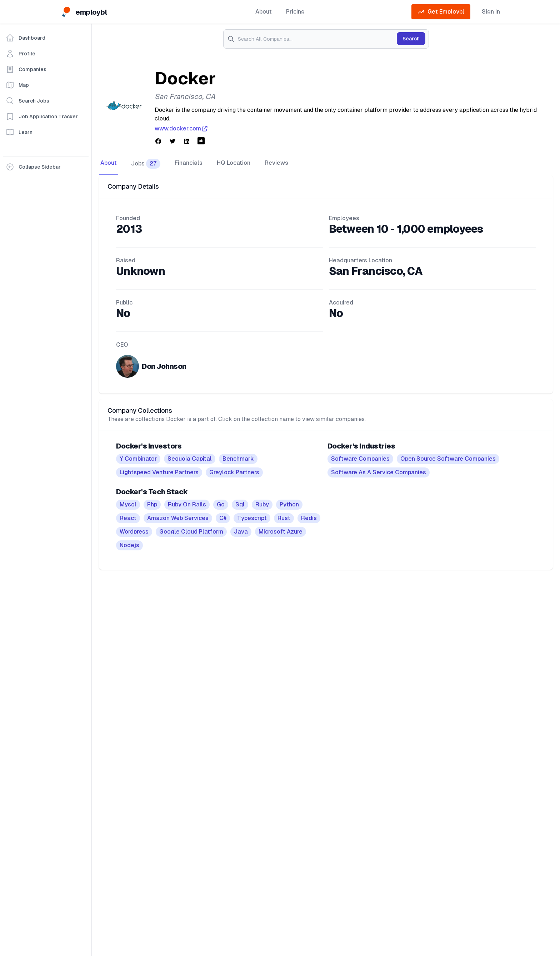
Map (17, 85)
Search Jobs (27, 101)
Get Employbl (441, 12)
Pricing (295, 12)
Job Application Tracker (42, 117)
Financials (189, 163)
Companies (26, 69)
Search (411, 39)
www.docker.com (181, 129)
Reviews (276, 163)
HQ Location (234, 163)
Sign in (491, 12)
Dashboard (26, 38)
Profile (21, 54)
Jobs (146, 164)
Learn (19, 132)
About (264, 12)
